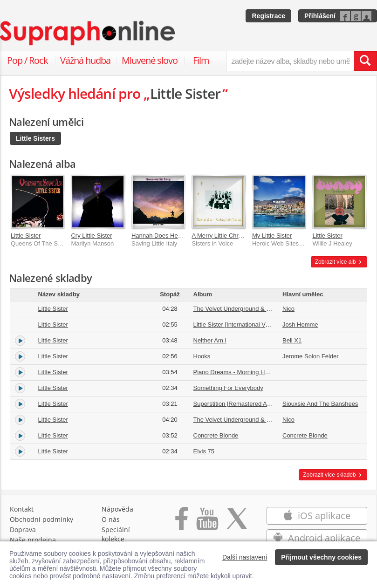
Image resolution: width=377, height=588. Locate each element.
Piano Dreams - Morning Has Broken (243, 372)
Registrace (268, 16)
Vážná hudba (85, 60)
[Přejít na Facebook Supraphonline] (182, 523)
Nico (288, 309)
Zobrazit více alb (339, 262)
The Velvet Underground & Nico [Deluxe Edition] (258, 420)
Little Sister (26, 236)
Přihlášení (320, 16)
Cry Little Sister (91, 236)
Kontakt (22, 509)
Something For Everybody (228, 388)
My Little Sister (272, 236)
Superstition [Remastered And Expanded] (249, 404)
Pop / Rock (27, 60)
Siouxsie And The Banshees (320, 404)
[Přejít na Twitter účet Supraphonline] (237, 523)
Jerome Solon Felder (311, 356)
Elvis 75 (204, 451)
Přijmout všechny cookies (321, 557)
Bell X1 (292, 340)
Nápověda (117, 509)
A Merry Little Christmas (224, 236)
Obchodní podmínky (41, 519)
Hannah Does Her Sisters (166, 236)
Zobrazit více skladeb (333, 475)
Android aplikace (317, 538)
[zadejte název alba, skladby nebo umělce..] (290, 61)
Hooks (202, 356)
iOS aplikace (317, 516)
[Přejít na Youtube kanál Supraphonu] (207, 523)
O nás (111, 519)
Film (201, 60)
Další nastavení (245, 557)
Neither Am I (210, 340)
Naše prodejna (33, 540)
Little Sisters (35, 138)
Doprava (23, 530)
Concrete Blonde (216, 435)
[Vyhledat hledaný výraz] (365, 61)
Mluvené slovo (150, 60)
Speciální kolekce (116, 534)
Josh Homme (300, 325)
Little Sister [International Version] (239, 325)
